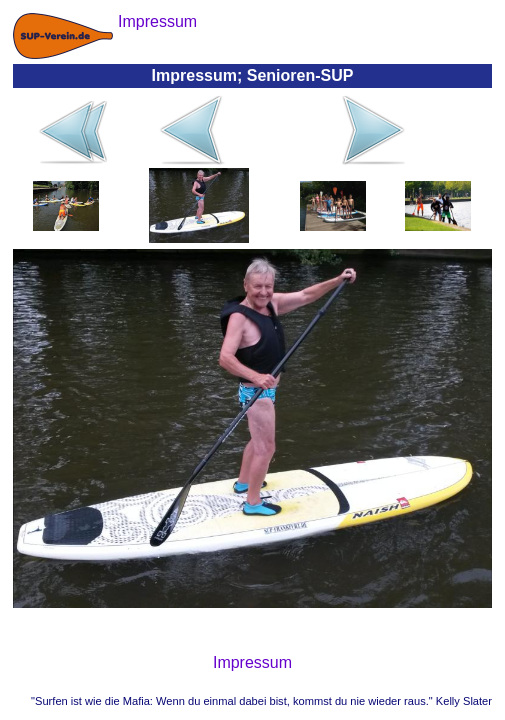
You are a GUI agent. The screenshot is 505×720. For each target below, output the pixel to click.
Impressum (252, 662)
